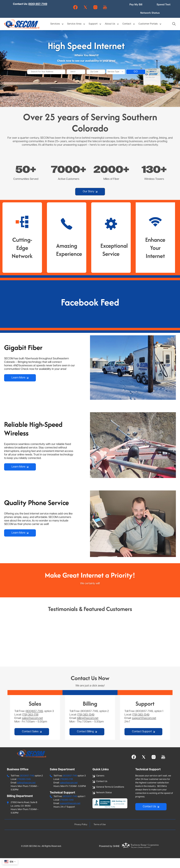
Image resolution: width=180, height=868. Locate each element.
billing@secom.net (88, 728)
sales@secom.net (32, 728)
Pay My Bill (137, 5)
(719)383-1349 (24, 789)
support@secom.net (144, 728)
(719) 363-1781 (30, 725)
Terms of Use (100, 834)
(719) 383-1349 (86, 725)
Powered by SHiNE (109, 856)
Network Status (150, 14)
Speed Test (163, 5)
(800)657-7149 (34, 721)
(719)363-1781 (66, 789)
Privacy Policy (80, 834)
